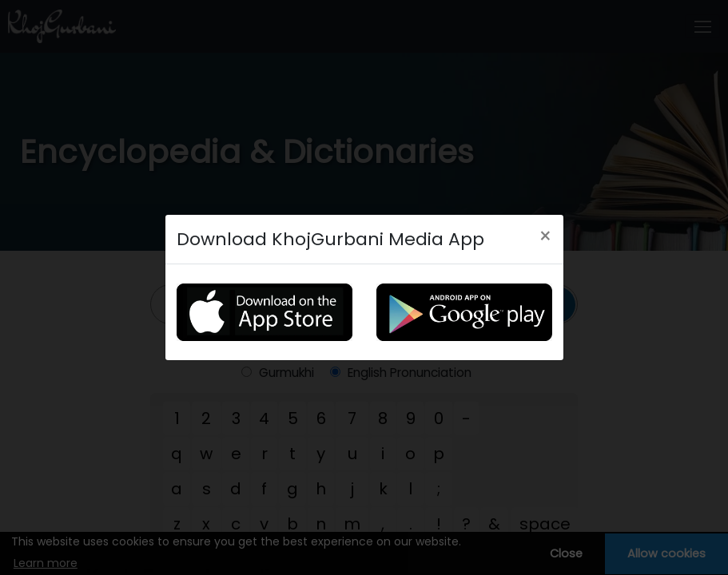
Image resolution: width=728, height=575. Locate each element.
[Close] (545, 236)
